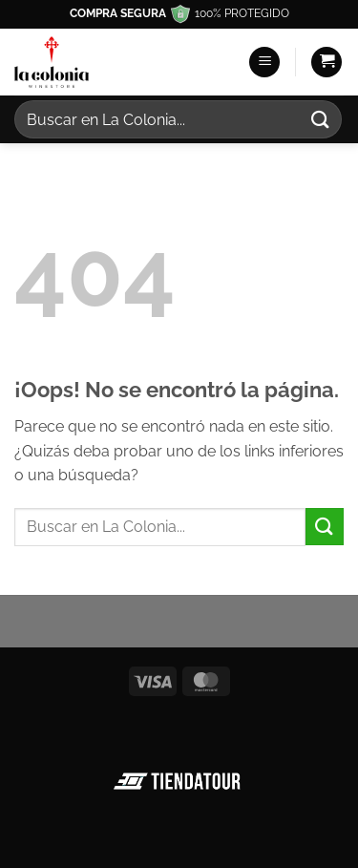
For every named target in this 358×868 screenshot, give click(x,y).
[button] (264, 63)
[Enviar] (321, 119)
